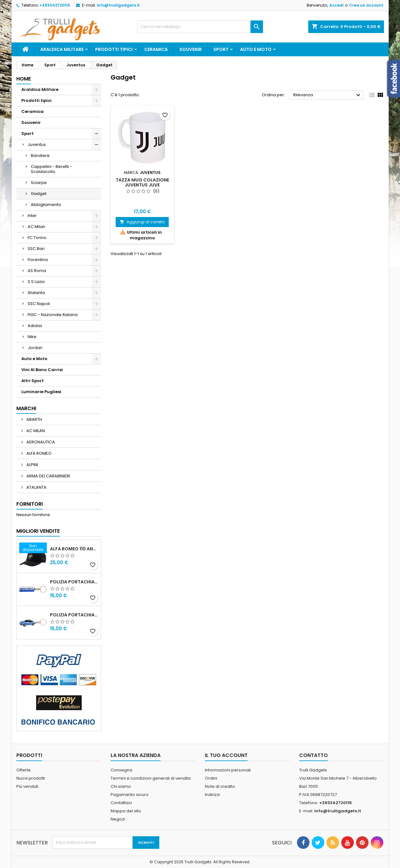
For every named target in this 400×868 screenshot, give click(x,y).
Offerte (24, 770)
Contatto (313, 755)
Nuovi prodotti (31, 778)
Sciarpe (39, 183)
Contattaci (121, 803)
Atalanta (36, 293)
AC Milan (36, 227)
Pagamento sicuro (130, 795)
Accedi (336, 5)
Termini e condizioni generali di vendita (151, 778)
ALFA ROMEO (38, 453)
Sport (221, 49)
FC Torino (37, 238)
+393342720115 (55, 5)
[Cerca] (200, 27)
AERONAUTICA (40, 442)
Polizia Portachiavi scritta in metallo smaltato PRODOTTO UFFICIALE (74, 582)
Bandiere (40, 156)
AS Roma (37, 271)
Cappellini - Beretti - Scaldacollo (51, 169)
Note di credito (220, 786)
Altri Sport (33, 381)
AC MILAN (35, 431)
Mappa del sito (126, 811)
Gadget (39, 194)
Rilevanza (328, 95)
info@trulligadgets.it (118, 5)
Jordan (35, 348)
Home (24, 79)
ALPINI (32, 465)
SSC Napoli (39, 304)
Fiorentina (38, 260)
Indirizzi (212, 795)
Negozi (118, 819)
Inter (32, 216)
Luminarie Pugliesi (41, 392)
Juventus (37, 145)
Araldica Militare (62, 49)
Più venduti (27, 786)
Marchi (26, 408)
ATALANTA (36, 487)
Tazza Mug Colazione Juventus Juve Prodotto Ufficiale (142, 185)
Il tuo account (226, 755)
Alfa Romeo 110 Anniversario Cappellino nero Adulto (74, 549)
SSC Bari (36, 249)
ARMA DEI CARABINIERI (48, 476)
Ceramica (156, 49)
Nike (32, 337)
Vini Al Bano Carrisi (42, 370)
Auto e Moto (256, 49)
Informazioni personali (228, 770)
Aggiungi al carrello (142, 222)
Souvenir (191, 49)
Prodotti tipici (114, 49)
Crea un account (366, 5)
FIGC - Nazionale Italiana (53, 315)
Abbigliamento (46, 205)
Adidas (35, 326)
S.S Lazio (36, 282)
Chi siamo (121, 786)
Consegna (121, 770)
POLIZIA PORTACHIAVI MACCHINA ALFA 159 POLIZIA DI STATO (74, 615)
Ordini (211, 778)
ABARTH (34, 419)
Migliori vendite (38, 531)
